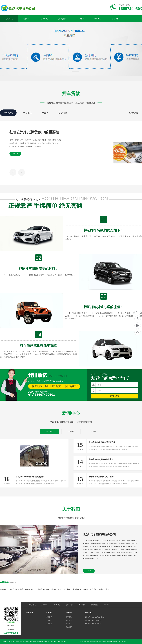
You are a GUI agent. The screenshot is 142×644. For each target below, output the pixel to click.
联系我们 (115, 19)
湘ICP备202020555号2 (59, 641)
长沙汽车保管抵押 (42, 589)
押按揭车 (27, 113)
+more (15, 154)
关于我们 (27, 19)
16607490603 (138, 312)
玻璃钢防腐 (29, 589)
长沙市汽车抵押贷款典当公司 (26, 641)
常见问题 (93, 431)
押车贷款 (62, 19)
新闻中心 (44, 19)
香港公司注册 (104, 589)
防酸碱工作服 (56, 589)
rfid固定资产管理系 (16, 589)
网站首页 (9, 19)
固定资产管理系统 (90, 589)
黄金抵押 (63, 113)
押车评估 (98, 19)
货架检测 (67, 589)
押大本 (45, 113)
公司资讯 (49, 431)
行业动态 (71, 431)
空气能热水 (77, 589)
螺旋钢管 (3, 589)
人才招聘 (80, 19)
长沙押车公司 (123, 641)
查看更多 (134, 113)
